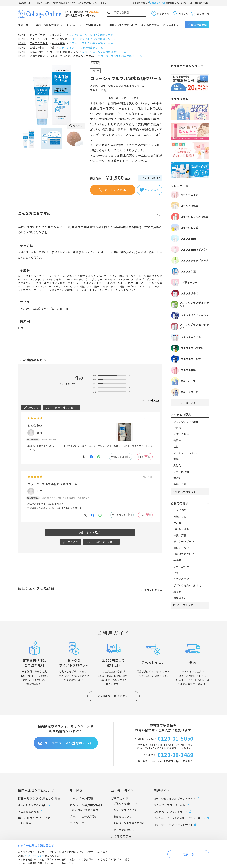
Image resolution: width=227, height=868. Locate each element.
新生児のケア (181, 579)
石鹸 (176, 447)
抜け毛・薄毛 (181, 529)
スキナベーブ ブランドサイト (171, 812)
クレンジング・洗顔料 (187, 422)
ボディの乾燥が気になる (188, 585)
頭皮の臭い (180, 598)
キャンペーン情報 (81, 798)
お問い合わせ (171, 25)
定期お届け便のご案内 (85, 810)
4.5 (79, 377)
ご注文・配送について (127, 803)
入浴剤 (177, 465)
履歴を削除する (153, 590)
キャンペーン (74, 25)
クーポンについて (124, 830)
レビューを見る (130, 98)
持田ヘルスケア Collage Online (39, 798)
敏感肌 (177, 560)
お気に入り (163, 14)
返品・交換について (125, 810)
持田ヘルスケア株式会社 (32, 805)
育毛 (176, 459)
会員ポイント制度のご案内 (129, 823)
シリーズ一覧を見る (184, 403)
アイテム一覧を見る (184, 491)
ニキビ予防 (180, 510)
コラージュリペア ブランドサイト (173, 825)
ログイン (183, 14)
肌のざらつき (181, 548)
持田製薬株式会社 (28, 812)
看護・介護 (180, 484)
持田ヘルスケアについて (123, 25)
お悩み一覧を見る (183, 605)
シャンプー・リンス (185, 453)
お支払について (123, 816)
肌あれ (177, 591)
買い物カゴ (203, 14)
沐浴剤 (177, 478)
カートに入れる (115, 190)
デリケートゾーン (184, 541)
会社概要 (26, 823)
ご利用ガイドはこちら (113, 696)
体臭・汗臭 (180, 535)
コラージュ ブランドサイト (169, 805)
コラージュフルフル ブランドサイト (175, 799)
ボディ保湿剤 (181, 472)
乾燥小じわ (180, 517)
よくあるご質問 (150, 25)
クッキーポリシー (35, 856)
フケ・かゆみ (181, 566)
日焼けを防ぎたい (184, 554)
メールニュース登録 (83, 816)
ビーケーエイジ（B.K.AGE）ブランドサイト (180, 818)
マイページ (77, 823)
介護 (176, 573)
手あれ (177, 523)
